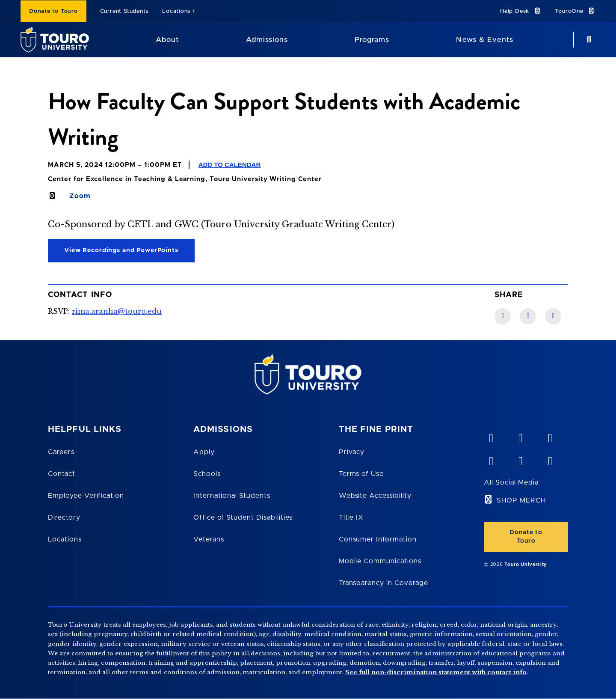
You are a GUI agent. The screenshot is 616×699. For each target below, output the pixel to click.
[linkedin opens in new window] (550, 436)
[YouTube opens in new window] (520, 436)
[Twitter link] (553, 316)
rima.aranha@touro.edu (117, 311)
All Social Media (511, 482)
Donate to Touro (53, 11)
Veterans (209, 539)
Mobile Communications (380, 561)
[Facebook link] (503, 316)
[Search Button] (588, 40)
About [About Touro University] (167, 40)
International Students (232, 496)
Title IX (351, 518)
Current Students (124, 11)
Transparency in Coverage (384, 583)
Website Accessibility (375, 496)
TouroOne (575, 11)
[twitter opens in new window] (520, 459)
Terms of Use (361, 474)
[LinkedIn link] (528, 316)
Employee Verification (86, 496)
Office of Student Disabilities (243, 518)
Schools (207, 474)
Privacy (352, 452)
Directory (64, 518)
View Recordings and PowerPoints (121, 250)
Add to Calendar (230, 165)
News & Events (484, 40)
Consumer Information (378, 539)
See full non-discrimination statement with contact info (436, 672)
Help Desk (521, 11)
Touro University (526, 564)
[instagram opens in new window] (550, 459)
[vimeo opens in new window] (491, 436)
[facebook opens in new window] (491, 459)
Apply (204, 452)
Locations (176, 11)
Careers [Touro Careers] (61, 452)
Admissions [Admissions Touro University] (267, 40)
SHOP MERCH (521, 500)
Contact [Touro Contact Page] (62, 474)
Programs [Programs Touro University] (372, 40)
